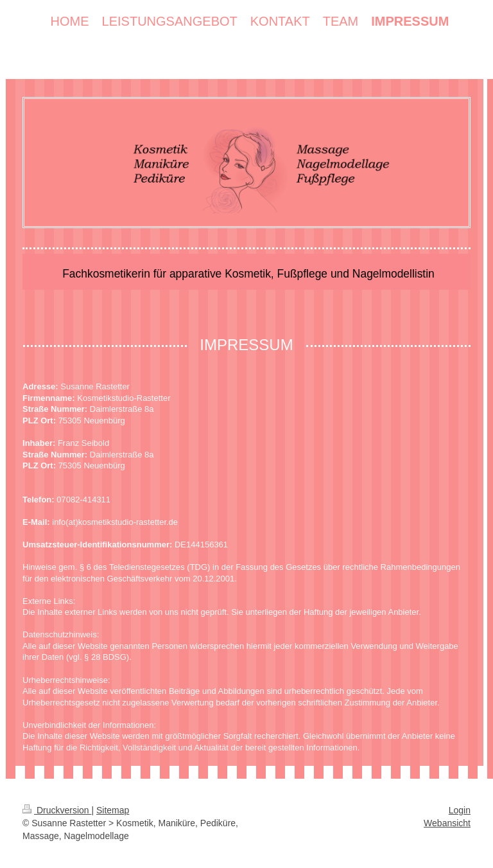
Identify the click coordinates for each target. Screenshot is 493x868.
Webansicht (447, 823)
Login (460, 810)
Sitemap (113, 810)
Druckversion (57, 810)
